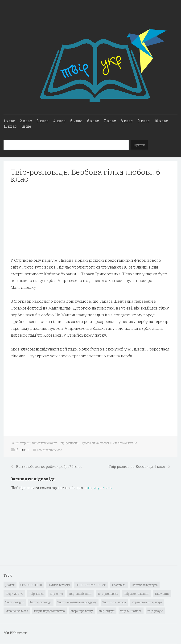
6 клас (93, 121)
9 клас (144, 121)
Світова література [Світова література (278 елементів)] (145, 585)
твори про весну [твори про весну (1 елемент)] (82, 611)
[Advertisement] (90, 220)
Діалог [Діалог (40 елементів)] (10, 585)
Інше (26, 126)
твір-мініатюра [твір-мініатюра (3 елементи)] (131, 611)
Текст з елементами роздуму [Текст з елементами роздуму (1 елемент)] (77, 602)
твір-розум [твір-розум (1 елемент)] (155, 611)
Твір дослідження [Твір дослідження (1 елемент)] (136, 594)
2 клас (26, 121)
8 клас (127, 121)
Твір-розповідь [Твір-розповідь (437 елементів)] (108, 594)
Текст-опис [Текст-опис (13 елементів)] (162, 594)
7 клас (110, 121)
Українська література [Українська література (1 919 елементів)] (147, 602)
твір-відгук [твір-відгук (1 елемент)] (107, 611)
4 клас (59, 121)
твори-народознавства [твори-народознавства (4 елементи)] (49, 611)
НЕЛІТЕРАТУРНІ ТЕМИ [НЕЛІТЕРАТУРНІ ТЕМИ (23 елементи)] (91, 585)
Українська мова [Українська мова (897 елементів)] (17, 611)
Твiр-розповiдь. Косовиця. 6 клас (137, 467)
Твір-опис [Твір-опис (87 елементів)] (56, 594)
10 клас (161, 121)
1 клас (9, 121)
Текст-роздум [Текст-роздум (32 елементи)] (15, 602)
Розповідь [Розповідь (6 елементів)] (119, 585)
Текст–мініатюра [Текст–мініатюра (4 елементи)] (114, 602)
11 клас (10, 126)
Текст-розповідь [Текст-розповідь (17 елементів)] (41, 602)
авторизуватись (98, 488)
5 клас (76, 121)
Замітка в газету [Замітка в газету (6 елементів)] (59, 585)
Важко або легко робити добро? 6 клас (49, 467)
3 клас (43, 121)
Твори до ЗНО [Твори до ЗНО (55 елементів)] (14, 594)
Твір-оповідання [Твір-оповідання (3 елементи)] (80, 594)
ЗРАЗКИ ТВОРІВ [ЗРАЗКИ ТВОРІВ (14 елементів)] (31, 585)
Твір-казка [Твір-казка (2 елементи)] (36, 594)
